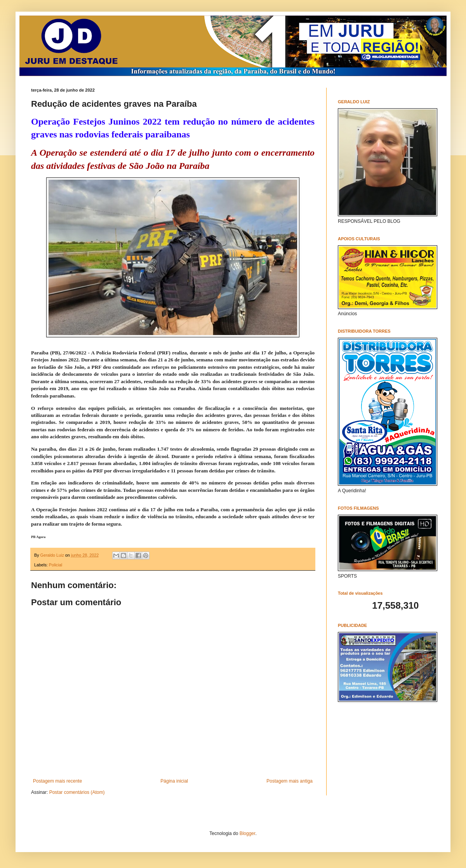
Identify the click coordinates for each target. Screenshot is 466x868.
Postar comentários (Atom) (77, 792)
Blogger (248, 833)
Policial (56, 565)
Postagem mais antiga (290, 781)
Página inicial (174, 781)
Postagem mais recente (57, 781)
